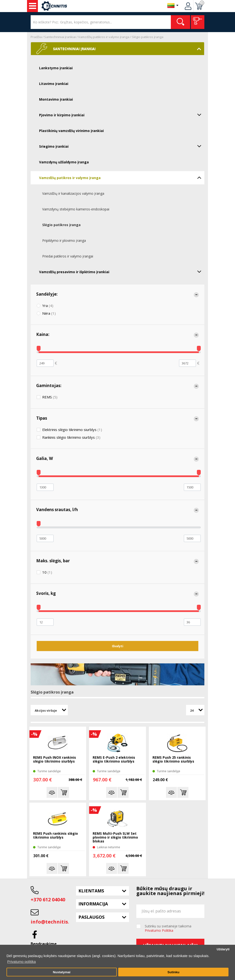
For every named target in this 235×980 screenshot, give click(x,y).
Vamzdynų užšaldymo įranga (64, 162)
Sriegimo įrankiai (122, 146)
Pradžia (36, 37)
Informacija (93, 904)
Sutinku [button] (173, 972)
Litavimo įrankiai (54, 84)
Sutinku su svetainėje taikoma (168, 928)
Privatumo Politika (159, 930)
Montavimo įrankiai (56, 99)
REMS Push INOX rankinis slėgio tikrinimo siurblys (55, 760)
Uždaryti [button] (223, 949)
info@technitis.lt (52, 922)
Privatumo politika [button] (21, 962)
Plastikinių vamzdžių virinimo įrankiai (71, 131)
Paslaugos (91, 917)
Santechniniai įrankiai (60, 37)
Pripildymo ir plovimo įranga (64, 240)
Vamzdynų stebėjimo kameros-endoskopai (76, 209)
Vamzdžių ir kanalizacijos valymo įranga (73, 193)
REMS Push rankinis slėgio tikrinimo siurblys (55, 836)
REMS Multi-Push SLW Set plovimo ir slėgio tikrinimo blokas (115, 838)
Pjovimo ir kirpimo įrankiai (122, 115)
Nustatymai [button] (62, 972)
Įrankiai (33, 6)
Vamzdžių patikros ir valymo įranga (104, 37)
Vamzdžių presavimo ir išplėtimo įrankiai (122, 271)
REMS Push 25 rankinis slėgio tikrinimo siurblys (173, 760)
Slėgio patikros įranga (148, 37)
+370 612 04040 (48, 900)
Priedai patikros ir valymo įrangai (68, 256)
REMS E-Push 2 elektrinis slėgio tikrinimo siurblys (114, 760)
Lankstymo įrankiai (56, 68)
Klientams (91, 891)
